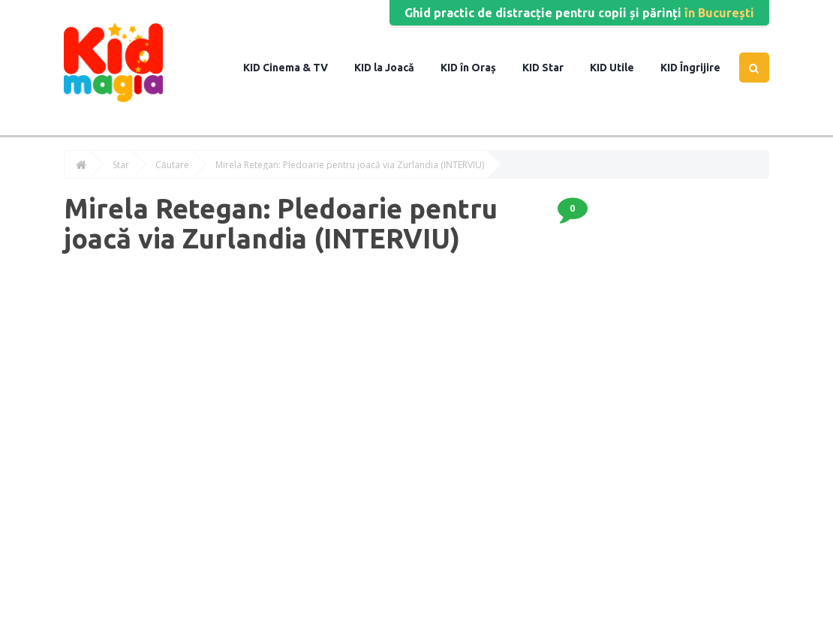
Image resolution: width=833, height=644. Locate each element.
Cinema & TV (294, 68)
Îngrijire (699, 68)
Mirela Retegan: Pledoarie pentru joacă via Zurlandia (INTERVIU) (350, 165)
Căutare (172, 165)
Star (552, 68)
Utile (621, 68)
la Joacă (393, 68)
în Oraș (477, 68)
